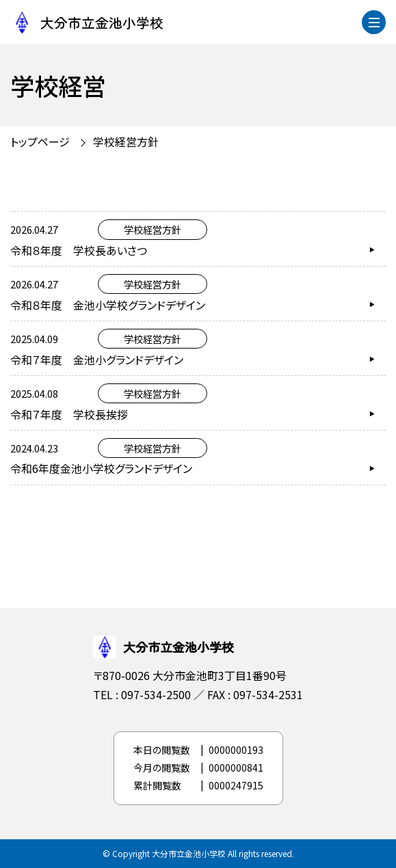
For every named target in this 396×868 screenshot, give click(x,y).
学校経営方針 (126, 141)
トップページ (40, 141)
